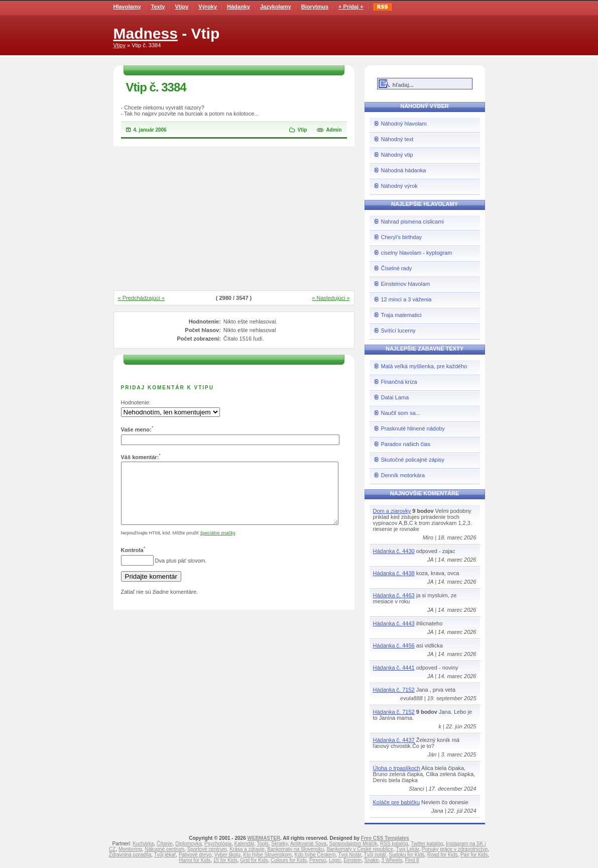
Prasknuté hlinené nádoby (413, 428)
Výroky (208, 7)
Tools (262, 844)
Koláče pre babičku (397, 802)
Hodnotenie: (136, 402)
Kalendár (244, 844)
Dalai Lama (395, 397)
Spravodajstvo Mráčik (353, 844)
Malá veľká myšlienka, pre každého (424, 366)
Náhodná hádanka (404, 170)
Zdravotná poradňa (130, 855)
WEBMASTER (264, 838)
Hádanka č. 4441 (394, 668)
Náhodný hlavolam (404, 124)
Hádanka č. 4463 (394, 595)
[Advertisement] (234, 219)
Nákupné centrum (164, 849)
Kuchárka (143, 844)
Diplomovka (188, 844)
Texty (158, 7)
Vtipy (182, 7)
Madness (146, 33)
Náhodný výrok (399, 186)
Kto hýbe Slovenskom (267, 855)
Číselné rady (397, 268)
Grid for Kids (254, 860)
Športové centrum (207, 849)
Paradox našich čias (406, 444)
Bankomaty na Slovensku (295, 849)
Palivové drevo (195, 855)
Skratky (279, 844)
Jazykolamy (276, 7)
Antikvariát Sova (308, 844)
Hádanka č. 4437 (394, 740)
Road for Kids (443, 855)
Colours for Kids (288, 860)
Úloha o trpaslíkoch (397, 768)
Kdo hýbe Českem (315, 855)
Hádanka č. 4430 (394, 551)
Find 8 (412, 860)
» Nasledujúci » (331, 298)
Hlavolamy (127, 7)
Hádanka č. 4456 (394, 645)
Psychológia (218, 844)
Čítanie (165, 844)
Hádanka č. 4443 (394, 623)
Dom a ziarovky (392, 511)
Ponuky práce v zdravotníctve (455, 849)
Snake (372, 860)
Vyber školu (227, 855)
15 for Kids (225, 860)
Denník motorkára (403, 475)
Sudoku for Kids (407, 855)
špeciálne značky (218, 545)
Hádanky (238, 7)
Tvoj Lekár (407, 849)
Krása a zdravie (247, 849)
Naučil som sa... (401, 413)
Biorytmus (315, 7)
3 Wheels (392, 860)
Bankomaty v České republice (360, 849)
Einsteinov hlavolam (406, 284)
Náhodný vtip (397, 155)
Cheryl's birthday (402, 237)
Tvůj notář (375, 855)
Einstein (352, 860)
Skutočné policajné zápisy (413, 460)
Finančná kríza (399, 382)
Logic (335, 860)
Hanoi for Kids (195, 860)
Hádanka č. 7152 (394, 690)
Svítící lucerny (398, 331)
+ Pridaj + (351, 7)
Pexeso (318, 860)
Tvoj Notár (350, 855)
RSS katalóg (394, 844)
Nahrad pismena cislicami (412, 222)
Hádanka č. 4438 (394, 573)
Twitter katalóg (427, 844)
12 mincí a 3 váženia (406, 299)
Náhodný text (397, 139)
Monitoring (130, 849)
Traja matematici (401, 315)
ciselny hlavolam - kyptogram (417, 253)
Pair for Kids (474, 855)
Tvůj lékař (165, 855)
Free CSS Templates (385, 838)
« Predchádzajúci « (142, 298)
